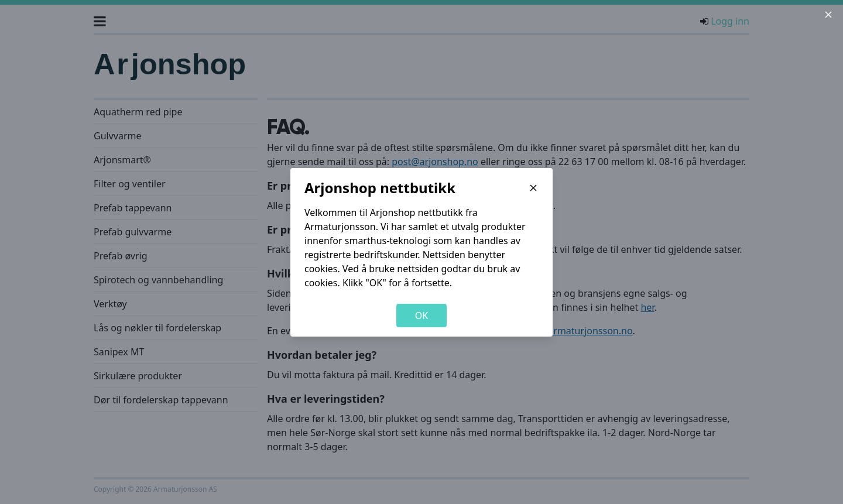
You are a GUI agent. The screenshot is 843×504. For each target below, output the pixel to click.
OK (421, 316)
